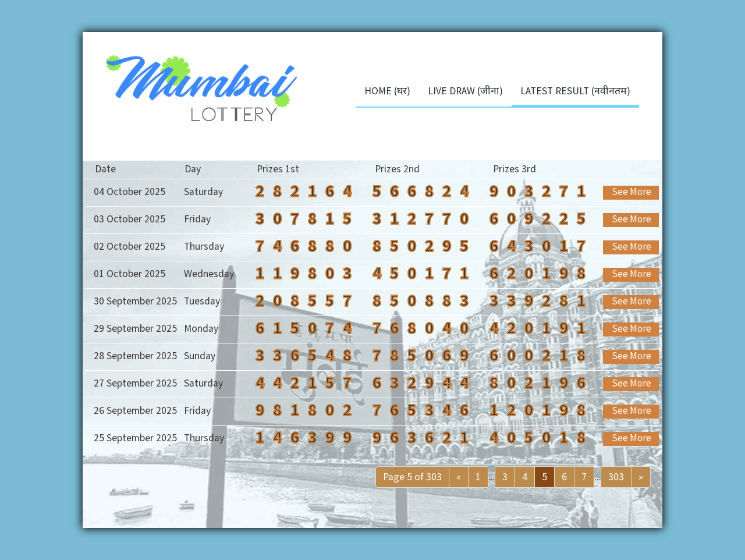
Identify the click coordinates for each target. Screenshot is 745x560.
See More (632, 192)
